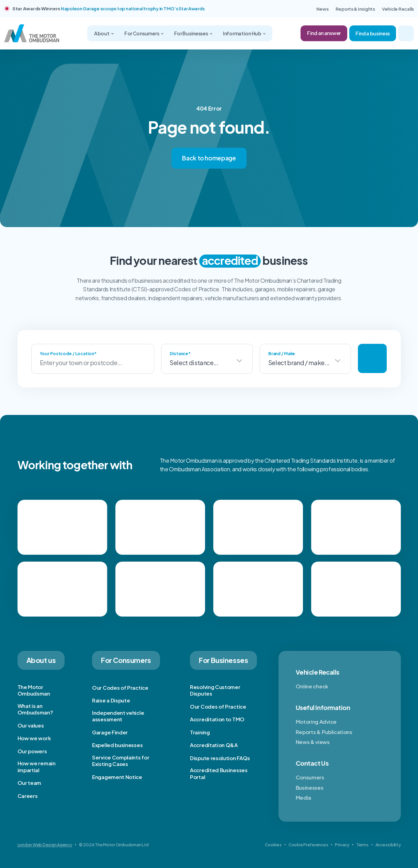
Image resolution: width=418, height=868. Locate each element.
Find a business (373, 33)
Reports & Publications (324, 732)
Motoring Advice (316, 722)
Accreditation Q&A (214, 745)
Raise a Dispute (111, 700)
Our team (30, 783)
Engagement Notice (117, 777)
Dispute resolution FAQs (220, 758)
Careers (28, 796)
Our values (31, 725)
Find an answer (324, 33)
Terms (362, 845)
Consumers (310, 777)
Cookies (273, 845)
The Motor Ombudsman (34, 690)
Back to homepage (209, 158)
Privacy (342, 845)
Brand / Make (282, 354)
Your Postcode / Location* (68, 354)
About (102, 33)
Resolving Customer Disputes (215, 690)
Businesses (310, 787)
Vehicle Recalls (398, 9)
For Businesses (191, 33)
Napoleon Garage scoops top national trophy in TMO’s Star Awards (133, 9)
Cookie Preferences (308, 845)
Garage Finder (110, 732)
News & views (313, 742)
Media (304, 797)
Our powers (32, 751)
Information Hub (242, 33)
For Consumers (142, 33)
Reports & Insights (355, 9)
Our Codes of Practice (120, 687)
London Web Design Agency (45, 845)
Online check (312, 686)
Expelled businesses (117, 745)
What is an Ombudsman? (35, 709)
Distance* (180, 354)
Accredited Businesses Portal (219, 773)
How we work (34, 738)
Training (200, 732)
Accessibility (388, 845)
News (323, 9)
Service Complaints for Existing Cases (121, 761)
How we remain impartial (37, 766)
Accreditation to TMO (217, 719)
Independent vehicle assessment (118, 716)
